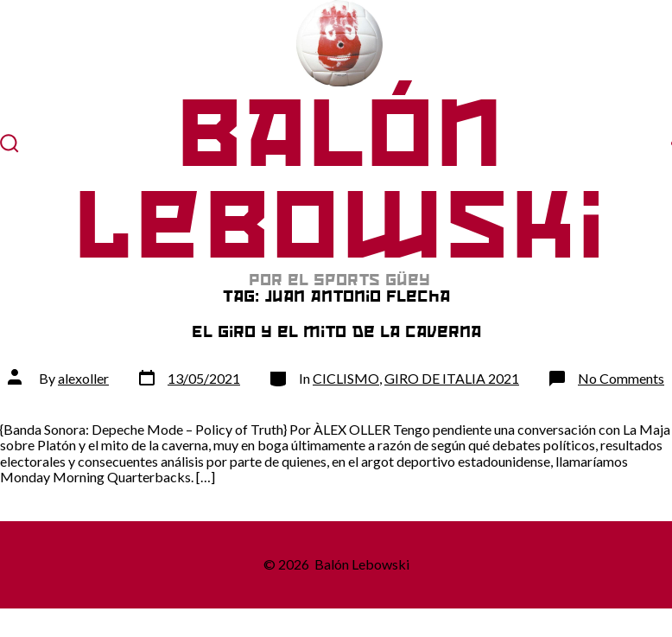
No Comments (621, 378)
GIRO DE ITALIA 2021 (452, 378)
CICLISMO (346, 378)
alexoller (83, 378)
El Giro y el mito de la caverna (336, 331)
